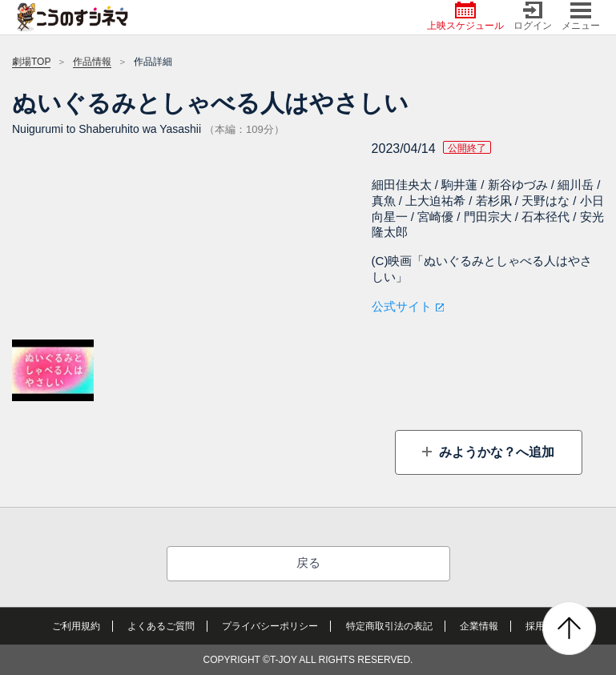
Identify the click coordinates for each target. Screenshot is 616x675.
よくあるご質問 (161, 626)
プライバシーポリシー (270, 626)
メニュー (581, 16)
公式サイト (402, 306)
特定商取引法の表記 (389, 626)
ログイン (533, 16)
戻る (308, 562)
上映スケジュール (465, 16)
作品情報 (92, 62)
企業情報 (479, 626)
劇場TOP (31, 62)
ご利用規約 (76, 626)
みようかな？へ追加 (495, 452)
